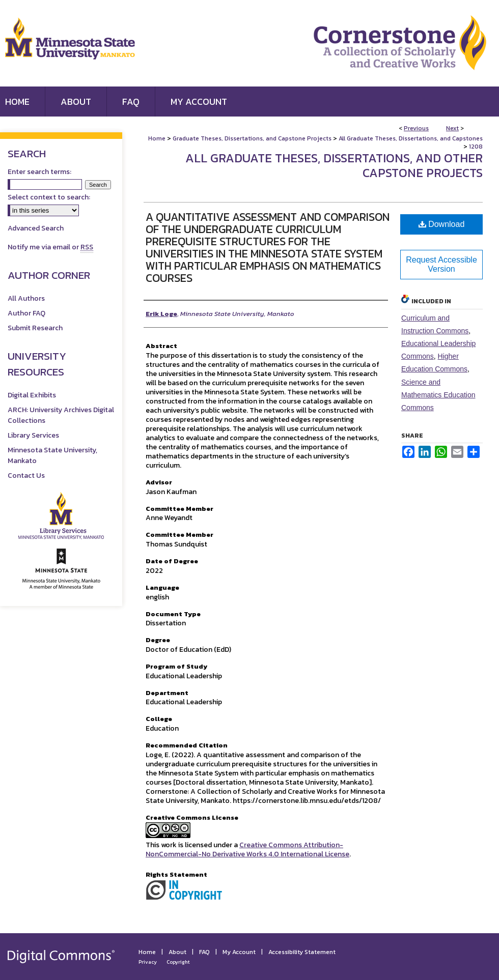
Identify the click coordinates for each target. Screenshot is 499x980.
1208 (476, 147)
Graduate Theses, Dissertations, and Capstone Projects (252, 138)
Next (452, 128)
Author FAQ (26, 313)
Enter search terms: (39, 172)
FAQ (204, 952)
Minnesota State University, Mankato (52, 455)
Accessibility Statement (302, 952)
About (177, 952)
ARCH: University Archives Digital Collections (61, 415)
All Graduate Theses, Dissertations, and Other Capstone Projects (334, 165)
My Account (239, 952)
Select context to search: (49, 197)
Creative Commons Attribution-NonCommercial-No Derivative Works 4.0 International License (247, 849)
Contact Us (26, 475)
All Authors (26, 298)
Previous (416, 128)
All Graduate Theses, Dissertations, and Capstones (411, 138)
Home (157, 138)
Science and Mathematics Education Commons (438, 395)
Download (442, 224)
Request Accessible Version (441, 264)
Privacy (148, 962)
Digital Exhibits (32, 395)
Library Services (33, 435)
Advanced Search (36, 228)
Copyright (178, 962)
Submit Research (35, 328)
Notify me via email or (50, 247)
